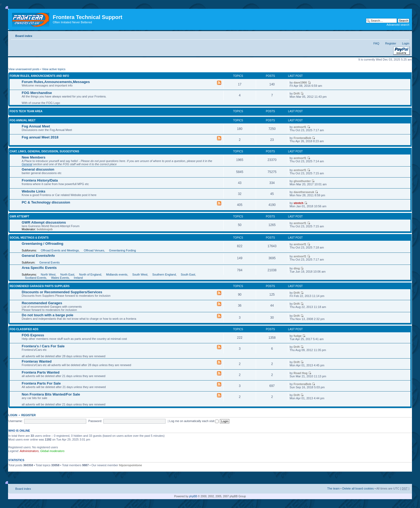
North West (48, 274)
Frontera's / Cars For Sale (43, 346)
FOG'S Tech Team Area (26, 111)
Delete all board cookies (358, 488)
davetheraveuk (304, 192)
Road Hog (301, 373)
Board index (24, 36)
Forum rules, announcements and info (39, 76)
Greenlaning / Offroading (42, 244)
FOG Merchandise (37, 93)
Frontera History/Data (40, 180)
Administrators (29, 451)
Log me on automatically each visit (194, 421)
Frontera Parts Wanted (41, 372)
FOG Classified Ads (24, 329)
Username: (16, 421)
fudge (298, 336)
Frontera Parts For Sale (41, 383)
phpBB (193, 496)
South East (188, 274)
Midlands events (117, 274)
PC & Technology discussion (46, 202)
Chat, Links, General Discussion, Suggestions (44, 151)
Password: (95, 421)
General (27, 164)
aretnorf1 (300, 127)
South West (140, 274)
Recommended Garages (42, 303)
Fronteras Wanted (37, 361)
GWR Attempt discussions (44, 222)
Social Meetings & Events (29, 238)
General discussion (38, 169)
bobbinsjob (45, 229)
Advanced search (398, 25)
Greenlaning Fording (122, 250)
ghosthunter (302, 181)
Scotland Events (36, 278)
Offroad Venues (94, 250)
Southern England (164, 274)
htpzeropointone (130, 465)
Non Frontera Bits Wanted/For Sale (51, 394)
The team (333, 488)
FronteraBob (302, 138)
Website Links (33, 191)
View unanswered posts (24, 69)
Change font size (405, 35)
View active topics (54, 69)
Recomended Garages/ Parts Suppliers (40, 286)
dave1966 (300, 82)
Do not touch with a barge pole (48, 315)
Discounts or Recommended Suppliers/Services (62, 292)
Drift (297, 93)
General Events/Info (38, 256)
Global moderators (52, 451)
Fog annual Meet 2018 (40, 137)
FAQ (376, 43)
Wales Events (60, 278)
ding (297, 268)
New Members (34, 157)
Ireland (78, 278)
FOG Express (33, 335)
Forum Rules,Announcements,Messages (56, 82)
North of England (90, 274)
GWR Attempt (19, 217)
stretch (299, 203)
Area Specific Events (39, 268)
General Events (50, 262)
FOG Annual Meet (23, 120)
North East (67, 274)
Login (406, 43)
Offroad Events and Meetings (60, 250)
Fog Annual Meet (36, 126)
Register (391, 43)
